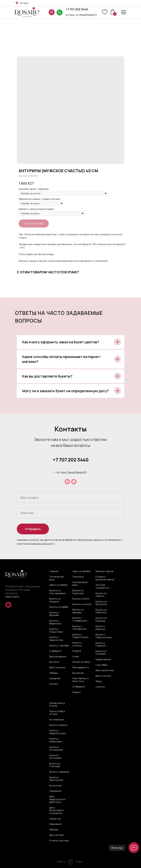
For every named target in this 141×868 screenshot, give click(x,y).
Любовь (53, 673)
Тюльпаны (78, 577)
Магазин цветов (104, 571)
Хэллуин (100, 687)
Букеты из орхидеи (78, 611)
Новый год (55, 819)
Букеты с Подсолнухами (104, 636)
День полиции (57, 668)
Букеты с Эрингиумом (56, 779)
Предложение (103, 659)
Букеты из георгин (101, 595)
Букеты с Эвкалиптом (56, 639)
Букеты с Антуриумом (56, 749)
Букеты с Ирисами (100, 628)
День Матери (57, 835)
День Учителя (103, 676)
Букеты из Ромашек (101, 619)
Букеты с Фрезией (59, 772)
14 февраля (55, 651)
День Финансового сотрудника (57, 810)
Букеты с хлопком (77, 644)
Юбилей (54, 830)
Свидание (55, 678)
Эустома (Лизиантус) (103, 586)
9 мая (76, 657)
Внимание (78, 673)
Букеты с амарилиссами (58, 732)
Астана (24, 3)
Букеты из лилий (82, 604)
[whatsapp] (74, 482)
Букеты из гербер (59, 607)
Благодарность (81, 668)
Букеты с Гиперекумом (80, 619)
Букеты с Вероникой (55, 622)
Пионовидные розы (80, 584)
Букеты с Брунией (54, 614)
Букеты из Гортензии (78, 592)
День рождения (58, 657)
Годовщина (55, 791)
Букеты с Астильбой (55, 757)
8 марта (77, 651)
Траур (99, 681)
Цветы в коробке (58, 585)
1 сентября (101, 665)
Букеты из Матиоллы (101, 603)
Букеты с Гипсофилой (79, 628)
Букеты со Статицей (55, 765)
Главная (54, 571)
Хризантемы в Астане (57, 704)
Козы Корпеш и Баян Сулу (80, 680)
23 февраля (79, 687)
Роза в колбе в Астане (57, 713)
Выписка (54, 662)
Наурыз (76, 692)
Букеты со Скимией (101, 653)
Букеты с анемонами (56, 740)
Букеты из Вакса (58, 725)
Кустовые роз (57, 720)
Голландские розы (56, 578)
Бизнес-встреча (81, 662)
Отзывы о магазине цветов (105, 578)
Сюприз (54, 684)
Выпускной (55, 786)
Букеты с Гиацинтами (56, 630)
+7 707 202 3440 (77, 9)
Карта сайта (12, 597)
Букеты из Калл (81, 599)
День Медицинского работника (57, 799)
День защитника (105, 670)
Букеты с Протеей (59, 646)
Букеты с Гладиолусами (80, 636)
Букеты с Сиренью (101, 644)
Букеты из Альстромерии (57, 592)
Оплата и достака (59, 841)
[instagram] (67, 482)
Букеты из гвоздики (55, 600)
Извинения (55, 824)
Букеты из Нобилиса (101, 611)
